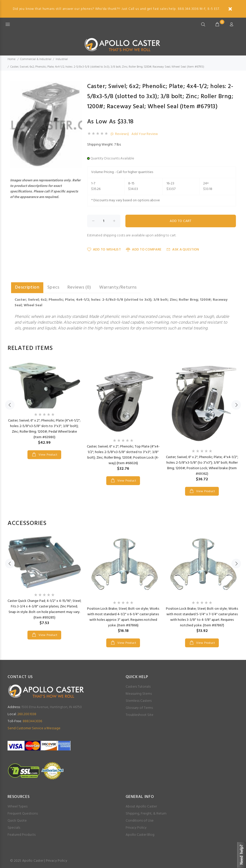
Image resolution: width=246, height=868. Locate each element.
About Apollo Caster (141, 807)
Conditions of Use (140, 821)
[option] (44, 405)
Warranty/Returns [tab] (118, 287)
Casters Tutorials (138, 687)
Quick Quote (17, 821)
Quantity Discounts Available (112, 159)
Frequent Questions (23, 814)
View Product (47, 455)
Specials (14, 828)
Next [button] (236, 405)
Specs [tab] (53, 287)
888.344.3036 (25, 721)
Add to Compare (144, 250)
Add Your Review (145, 134)
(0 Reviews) (120, 134)
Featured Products (22, 835)
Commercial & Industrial (36, 59)
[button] (78, 86)
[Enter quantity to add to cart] (104, 221)
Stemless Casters (139, 701)
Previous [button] (10, 405)
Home (11, 59)
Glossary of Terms (139, 708)
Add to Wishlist (104, 250)
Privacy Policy (136, 828)
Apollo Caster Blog (140, 835)
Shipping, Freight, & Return (146, 814)
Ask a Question (183, 250)
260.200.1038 (22, 714)
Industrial (62, 59)
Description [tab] (27, 287)
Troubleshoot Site (139, 715)
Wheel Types (17, 807)
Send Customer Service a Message (34, 728)
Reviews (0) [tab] (79, 287)
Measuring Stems (139, 694)
